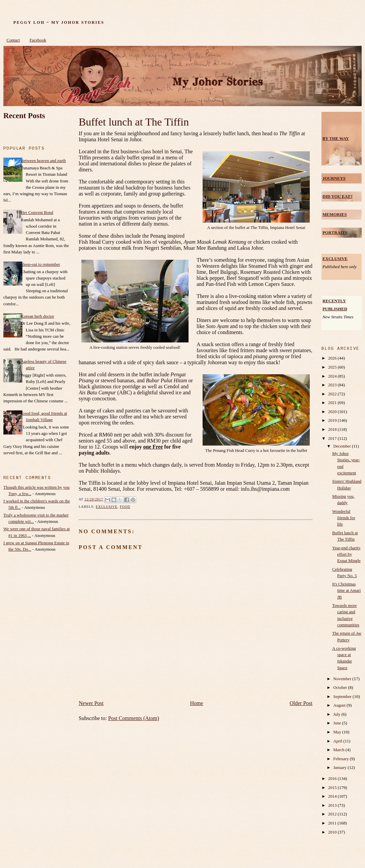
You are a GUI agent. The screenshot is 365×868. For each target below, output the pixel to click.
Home (197, 703)
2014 (333, 796)
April (338, 741)
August (340, 705)
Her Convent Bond (37, 213)
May (338, 732)
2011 (333, 823)
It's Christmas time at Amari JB (346, 590)
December (343, 446)
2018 (333, 429)
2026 (333, 358)
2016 (333, 779)
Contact (13, 40)
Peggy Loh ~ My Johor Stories (59, 22)
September (343, 697)
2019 (333, 420)
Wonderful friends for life (344, 518)
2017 (333, 439)
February (341, 759)
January (340, 768)
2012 (333, 814)
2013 (333, 805)
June (338, 723)
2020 (333, 412)
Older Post (301, 703)
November (343, 679)
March (339, 750)
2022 (333, 394)
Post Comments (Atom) (134, 718)
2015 (333, 788)
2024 (333, 376)
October (341, 688)
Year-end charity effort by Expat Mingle (346, 554)
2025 (333, 367)
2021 (333, 403)
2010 (333, 832)
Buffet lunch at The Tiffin (134, 122)
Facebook (38, 40)
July (337, 714)
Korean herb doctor (38, 316)
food (125, 507)
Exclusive (107, 507)
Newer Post (91, 703)
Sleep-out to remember (40, 264)
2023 (333, 385)
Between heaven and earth (43, 161)
